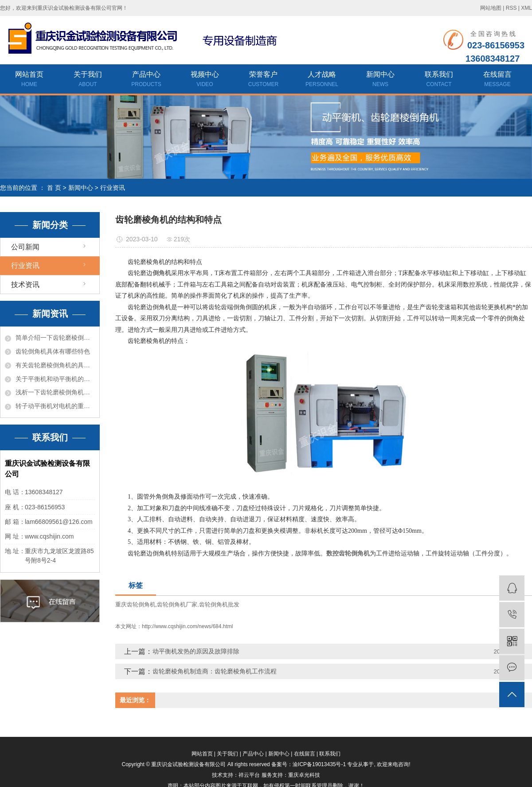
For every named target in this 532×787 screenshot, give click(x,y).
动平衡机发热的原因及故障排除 (196, 651)
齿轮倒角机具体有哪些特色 (53, 351)
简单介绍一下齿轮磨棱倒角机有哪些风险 (55, 338)
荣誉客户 (263, 80)
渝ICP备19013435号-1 (319, 764)
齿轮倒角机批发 (219, 604)
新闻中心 (380, 80)
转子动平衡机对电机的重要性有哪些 (55, 406)
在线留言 (497, 80)
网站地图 (491, 8)
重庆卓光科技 (304, 775)
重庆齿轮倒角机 (135, 604)
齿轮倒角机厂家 (177, 604)
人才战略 (322, 80)
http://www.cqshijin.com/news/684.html (187, 626)
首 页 (54, 188)
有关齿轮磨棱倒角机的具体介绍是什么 (55, 365)
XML (526, 8)
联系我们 (439, 80)
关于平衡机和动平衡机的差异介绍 (55, 379)
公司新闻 (25, 247)
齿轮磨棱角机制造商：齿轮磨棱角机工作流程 (215, 671)
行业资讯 (113, 188)
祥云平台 (249, 775)
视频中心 (205, 80)
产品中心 (146, 80)
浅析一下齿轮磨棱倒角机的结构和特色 (55, 392)
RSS (511, 8)
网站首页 (29, 80)
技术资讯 (25, 285)
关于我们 (88, 80)
